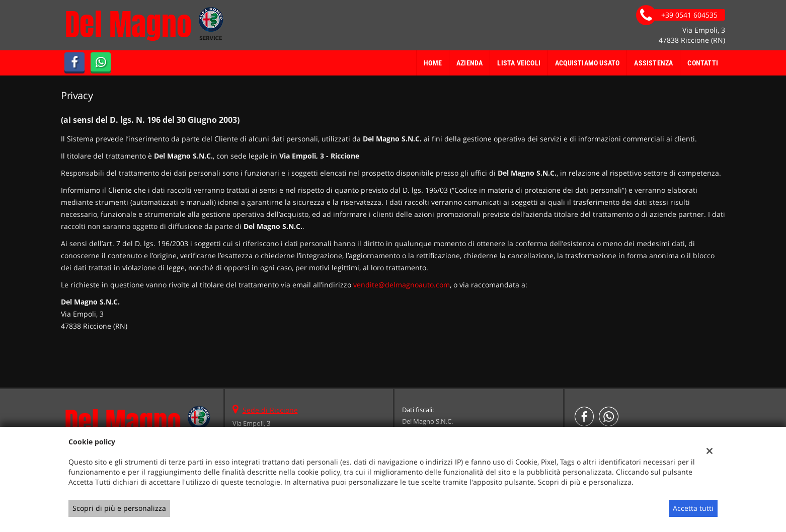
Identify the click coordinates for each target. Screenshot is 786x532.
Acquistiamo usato (587, 63)
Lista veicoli (519, 63)
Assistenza (653, 63)
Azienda (469, 63)
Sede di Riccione (270, 410)
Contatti (703, 63)
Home (433, 63)
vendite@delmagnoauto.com (402, 285)
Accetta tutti (693, 508)
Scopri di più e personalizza (119, 508)
